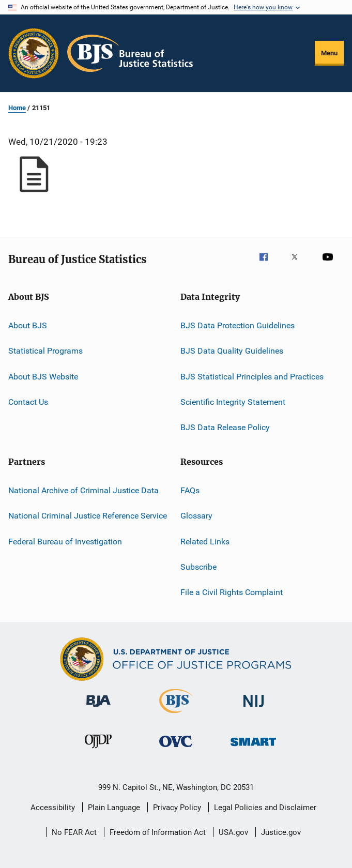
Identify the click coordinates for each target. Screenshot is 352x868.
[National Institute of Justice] (254, 709)
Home (17, 108)
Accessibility (53, 808)
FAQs (190, 490)
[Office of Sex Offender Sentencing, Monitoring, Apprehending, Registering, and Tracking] (253, 748)
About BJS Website (43, 377)
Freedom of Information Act (158, 832)
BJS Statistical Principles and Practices (252, 377)
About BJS (28, 325)
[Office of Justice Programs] (34, 53)
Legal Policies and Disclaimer (265, 808)
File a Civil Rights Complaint (232, 592)
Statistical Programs (45, 351)
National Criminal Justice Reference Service (88, 516)
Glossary (196, 516)
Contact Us (28, 402)
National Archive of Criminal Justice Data (83, 490)
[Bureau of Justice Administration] (98, 709)
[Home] (130, 53)
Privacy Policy (177, 808)
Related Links (205, 541)
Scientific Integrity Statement (233, 402)
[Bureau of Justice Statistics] (176, 715)
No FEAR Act (74, 832)
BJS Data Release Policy (225, 427)
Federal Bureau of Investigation (65, 541)
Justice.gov (281, 832)
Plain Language (114, 808)
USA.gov (233, 832)
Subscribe (198, 567)
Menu (329, 53)
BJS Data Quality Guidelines (232, 351)
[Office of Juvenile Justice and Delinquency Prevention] (98, 750)
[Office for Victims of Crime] (176, 749)
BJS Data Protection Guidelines (238, 325)
